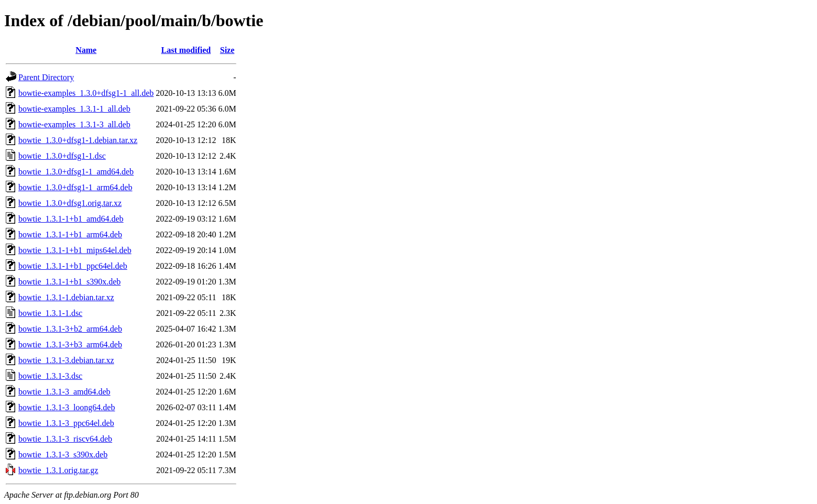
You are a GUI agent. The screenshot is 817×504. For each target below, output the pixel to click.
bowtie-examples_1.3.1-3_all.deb (74, 124)
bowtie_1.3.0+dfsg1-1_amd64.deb (76, 172)
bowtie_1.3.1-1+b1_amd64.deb (71, 219)
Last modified (186, 50)
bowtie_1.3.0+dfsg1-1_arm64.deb (75, 187)
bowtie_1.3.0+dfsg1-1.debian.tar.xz (78, 140)
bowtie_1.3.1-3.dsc (50, 376)
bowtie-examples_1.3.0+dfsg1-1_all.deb (86, 93)
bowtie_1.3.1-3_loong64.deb (67, 407)
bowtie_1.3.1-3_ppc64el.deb (66, 423)
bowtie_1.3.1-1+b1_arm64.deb (70, 234)
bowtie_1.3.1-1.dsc (50, 313)
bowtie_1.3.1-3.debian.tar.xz (66, 360)
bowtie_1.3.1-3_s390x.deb (63, 454)
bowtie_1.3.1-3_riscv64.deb (65, 439)
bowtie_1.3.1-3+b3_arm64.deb (70, 344)
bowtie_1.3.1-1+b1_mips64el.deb (75, 250)
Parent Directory (46, 77)
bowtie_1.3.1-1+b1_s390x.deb (69, 282)
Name (86, 50)
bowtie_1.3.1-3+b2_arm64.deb (70, 329)
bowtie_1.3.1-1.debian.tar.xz (66, 297)
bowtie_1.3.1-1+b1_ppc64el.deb (73, 266)
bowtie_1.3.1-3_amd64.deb (64, 392)
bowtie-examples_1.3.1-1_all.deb (74, 109)
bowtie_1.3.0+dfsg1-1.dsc (62, 156)
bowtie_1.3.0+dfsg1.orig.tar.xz (70, 203)
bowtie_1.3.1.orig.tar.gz (58, 470)
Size (227, 50)
